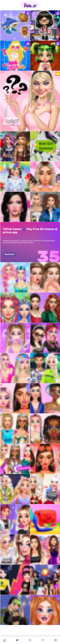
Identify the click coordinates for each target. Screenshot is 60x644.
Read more (10, 254)
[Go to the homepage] (30, 5)
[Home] (4, 640)
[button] (17, 640)
